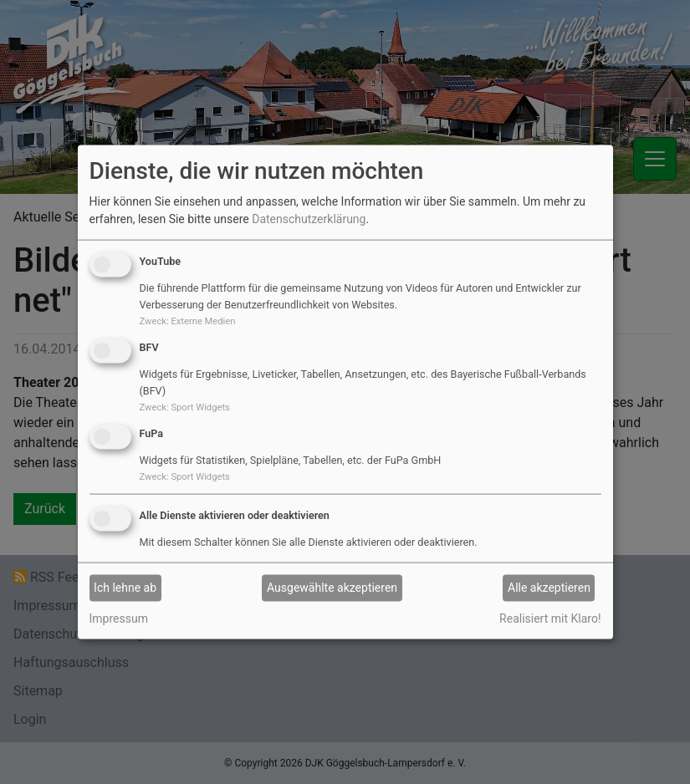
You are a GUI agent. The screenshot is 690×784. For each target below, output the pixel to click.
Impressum (119, 618)
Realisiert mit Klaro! (550, 618)
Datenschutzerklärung (309, 219)
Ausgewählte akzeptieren (332, 588)
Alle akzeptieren (549, 588)
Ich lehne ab (125, 588)
